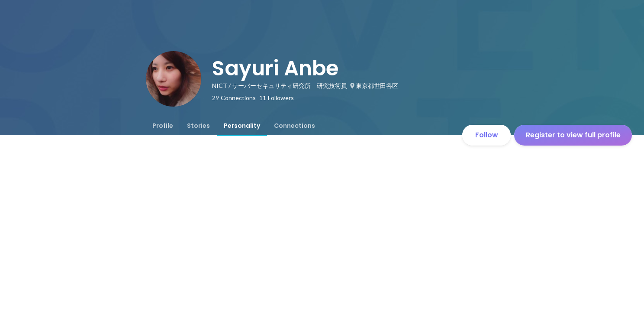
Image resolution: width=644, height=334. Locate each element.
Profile (163, 126)
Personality (242, 126)
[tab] (163, 126)
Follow (487, 135)
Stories (198, 126)
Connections (295, 126)
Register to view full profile (573, 135)
